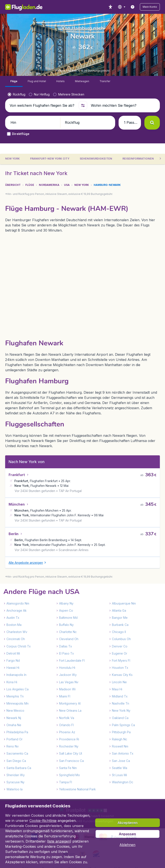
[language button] (128, 7)
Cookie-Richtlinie (43, 821)
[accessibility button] (117, 7)
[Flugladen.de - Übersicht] (18, 7)
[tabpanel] (82, 521)
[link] (139, 7)
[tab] (51, 175)
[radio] (17, 109)
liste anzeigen (59, 841)
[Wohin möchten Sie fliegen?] (123, 120)
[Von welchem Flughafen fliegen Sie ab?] (42, 120)
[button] (153, 7)
